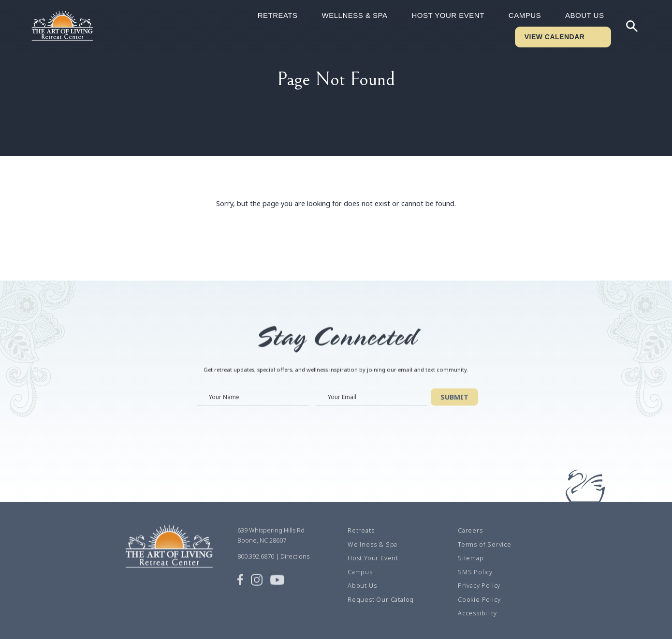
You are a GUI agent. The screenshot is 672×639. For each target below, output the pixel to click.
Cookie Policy (479, 610)
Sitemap (471, 569)
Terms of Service (485, 555)
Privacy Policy (479, 596)
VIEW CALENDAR (555, 37)
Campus (525, 15)
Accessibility (477, 624)
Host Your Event (448, 15)
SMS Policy (475, 583)
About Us (584, 15)
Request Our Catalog (381, 610)
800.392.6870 (256, 567)
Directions (295, 567)
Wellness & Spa (355, 15)
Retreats (278, 15)
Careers (470, 541)
